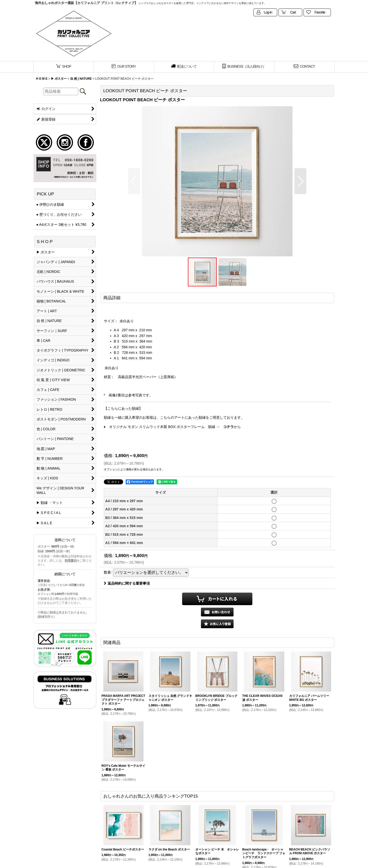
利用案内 (71, 561)
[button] (134, 181)
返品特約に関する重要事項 (127, 583)
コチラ (229, 427)
